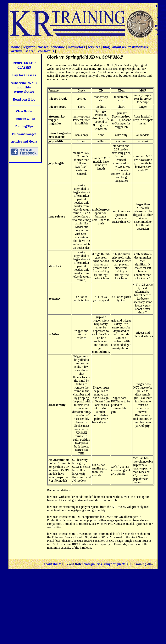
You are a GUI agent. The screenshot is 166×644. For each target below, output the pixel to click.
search (30, 51)
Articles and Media (24, 142)
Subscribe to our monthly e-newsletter (24, 87)
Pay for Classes (24, 75)
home (16, 47)
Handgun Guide (24, 119)
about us (119, 47)
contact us (46, 51)
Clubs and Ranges (24, 134)
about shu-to (53, 564)
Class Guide (24, 111)
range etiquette (115, 564)
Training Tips (24, 126)
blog (106, 47)
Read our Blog (24, 99)
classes (43, 47)
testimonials (138, 47)
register (29, 47)
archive (17, 51)
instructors (76, 47)
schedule (58, 47)
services (94, 47)
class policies (93, 564)
